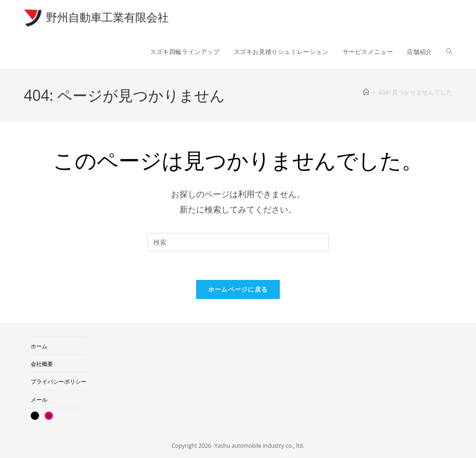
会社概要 (42, 364)
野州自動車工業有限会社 (107, 17)
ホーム (39, 346)
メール (39, 400)
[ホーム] (366, 92)
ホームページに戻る (238, 289)
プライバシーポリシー (59, 382)
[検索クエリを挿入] (238, 242)
